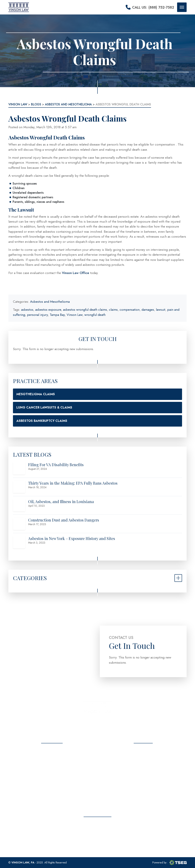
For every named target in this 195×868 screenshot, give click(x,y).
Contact (52, 784)
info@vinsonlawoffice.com (147, 775)
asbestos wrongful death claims (85, 310)
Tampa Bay (57, 315)
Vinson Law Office (76, 273)
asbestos (27, 310)
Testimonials (52, 770)
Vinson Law (75, 315)
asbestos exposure (48, 310)
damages (148, 310)
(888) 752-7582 (147, 765)
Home (52, 750)
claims (113, 310)
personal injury (37, 315)
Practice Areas (52, 764)
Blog (52, 777)
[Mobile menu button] (182, 7)
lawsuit (161, 310)
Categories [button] (30, 578)
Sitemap (52, 797)
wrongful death (95, 315)
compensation (130, 310)
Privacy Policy (52, 791)
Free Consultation (97, 837)
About (52, 757)
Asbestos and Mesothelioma (50, 302)
